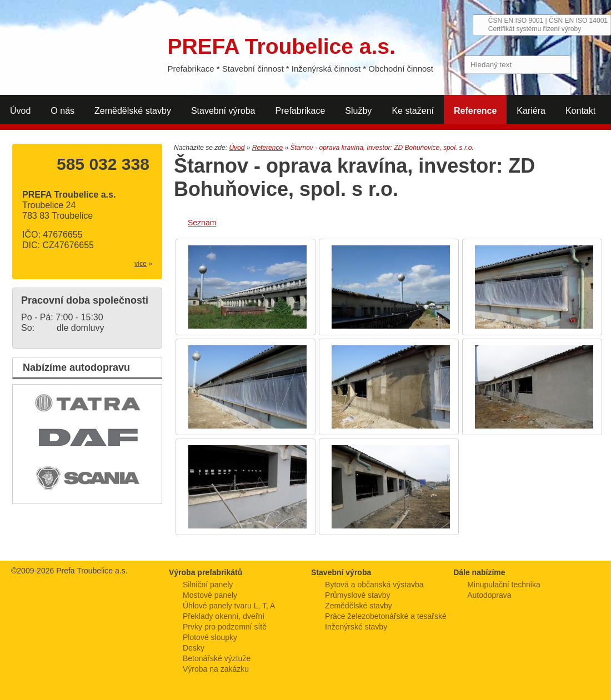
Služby (358, 111)
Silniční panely (208, 585)
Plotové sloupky (210, 637)
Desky (194, 648)
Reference (475, 111)
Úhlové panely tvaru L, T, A (229, 606)
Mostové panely (210, 595)
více (141, 264)
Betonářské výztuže (217, 658)
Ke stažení (413, 111)
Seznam (202, 223)
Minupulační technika (504, 585)
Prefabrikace (301, 111)
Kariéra (531, 111)
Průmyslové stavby (357, 595)
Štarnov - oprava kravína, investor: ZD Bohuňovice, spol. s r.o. (382, 148)
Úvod (20, 111)
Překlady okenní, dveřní (224, 616)
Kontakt (580, 111)
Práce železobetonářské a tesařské (386, 616)
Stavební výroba (223, 111)
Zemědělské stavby (133, 111)
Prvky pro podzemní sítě (225, 627)
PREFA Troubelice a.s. (76, 43)
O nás (62, 111)
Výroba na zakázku (216, 669)
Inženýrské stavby (356, 627)
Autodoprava (489, 595)
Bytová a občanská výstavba (374, 585)
